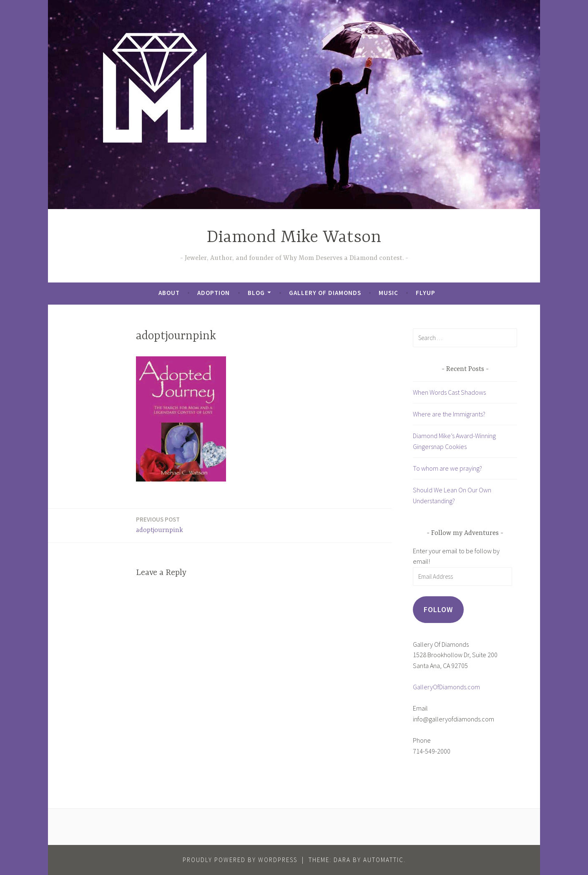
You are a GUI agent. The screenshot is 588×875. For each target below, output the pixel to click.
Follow (438, 609)
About (169, 293)
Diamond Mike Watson (294, 238)
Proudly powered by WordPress (240, 860)
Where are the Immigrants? (449, 414)
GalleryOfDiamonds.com (446, 687)
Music (388, 293)
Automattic (383, 860)
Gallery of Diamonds (325, 293)
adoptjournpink (160, 524)
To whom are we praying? (447, 468)
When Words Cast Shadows (449, 392)
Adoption (214, 293)
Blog (256, 293)
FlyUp (426, 293)
